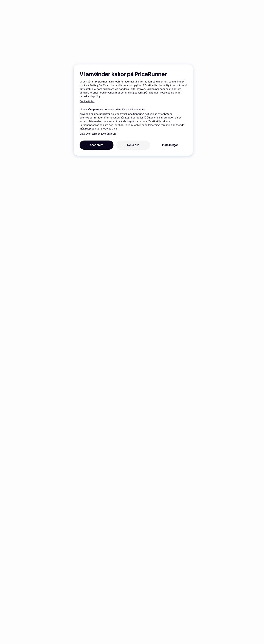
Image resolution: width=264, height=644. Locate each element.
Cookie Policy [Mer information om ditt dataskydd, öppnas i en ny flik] (87, 101)
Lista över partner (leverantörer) (98, 134)
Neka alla (133, 145)
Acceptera (97, 145)
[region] (133, 110)
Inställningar (170, 145)
